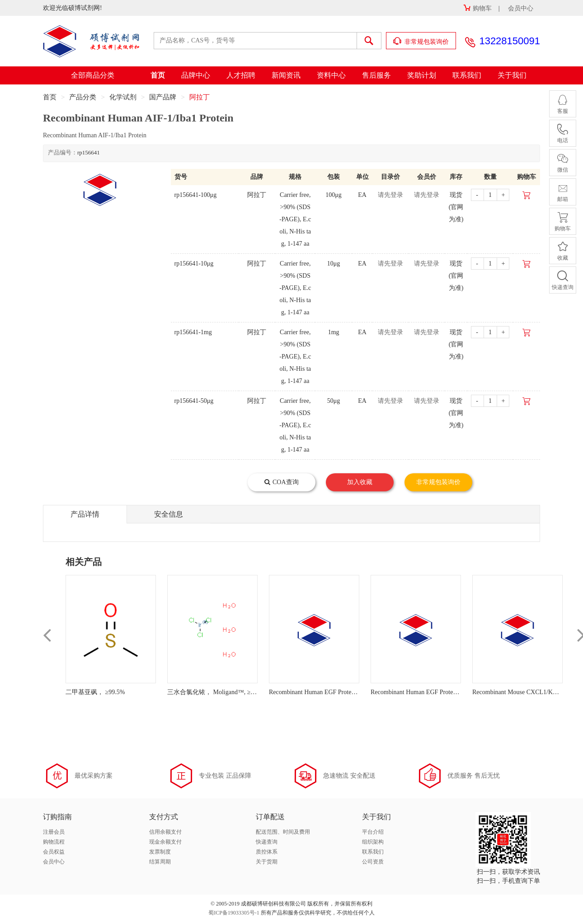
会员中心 (521, 8)
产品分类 (83, 97)
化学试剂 (123, 97)
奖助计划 (422, 75)
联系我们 (467, 75)
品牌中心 (196, 75)
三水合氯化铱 (186, 692)
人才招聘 (241, 75)
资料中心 (331, 75)
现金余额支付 (165, 842)
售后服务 (376, 75)
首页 (158, 75)
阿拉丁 (200, 97)
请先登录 (390, 195)
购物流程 (54, 842)
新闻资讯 (286, 75)
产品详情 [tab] (85, 514)
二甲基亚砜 (81, 692)
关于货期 (267, 862)
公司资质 (373, 862)
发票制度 (160, 852)
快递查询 (267, 842)
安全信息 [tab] (169, 514)
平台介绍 (373, 832)
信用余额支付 (165, 832)
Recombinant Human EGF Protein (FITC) (322, 692)
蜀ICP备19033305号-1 (234, 913)
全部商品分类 (93, 75)
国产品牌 (163, 97)
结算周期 (160, 862)
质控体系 (267, 852)
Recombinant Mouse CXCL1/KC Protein (524, 692)
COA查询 (282, 482)
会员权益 (54, 852)
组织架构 (373, 842)
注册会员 (54, 832)
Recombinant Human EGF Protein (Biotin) (425, 692)
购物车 (477, 8)
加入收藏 (360, 482)
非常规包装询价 (421, 41)
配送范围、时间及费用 (283, 832)
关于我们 (512, 75)
